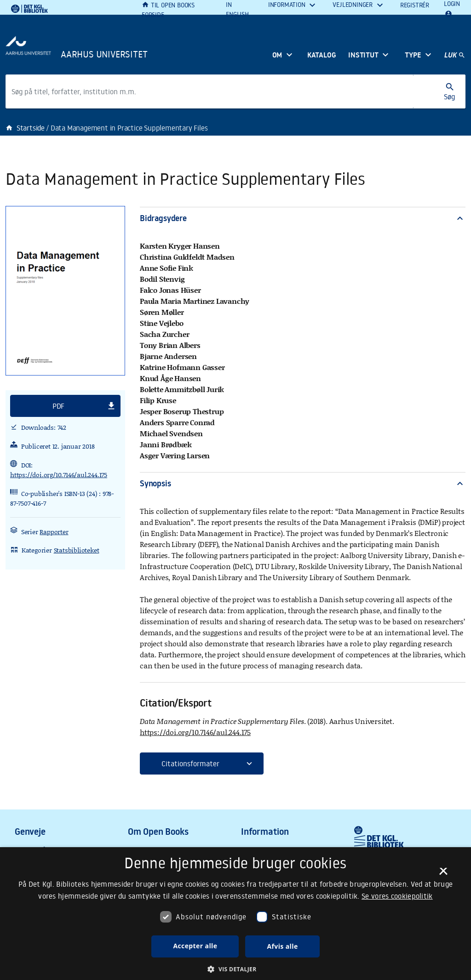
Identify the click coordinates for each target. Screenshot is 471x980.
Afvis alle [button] (282, 946)
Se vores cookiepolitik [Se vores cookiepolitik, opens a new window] (397, 896)
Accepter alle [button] (195, 946)
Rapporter (54, 532)
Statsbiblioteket (77, 550)
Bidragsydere (303, 218)
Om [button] (277, 55)
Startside (25, 128)
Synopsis (303, 483)
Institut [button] (363, 55)
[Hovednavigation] (455, 56)
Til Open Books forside (168, 10)
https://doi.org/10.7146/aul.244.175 (59, 475)
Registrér (415, 5)
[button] (65, 406)
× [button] (443, 874)
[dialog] (235, 914)
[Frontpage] (99, 51)
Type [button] (413, 55)
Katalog (322, 55)
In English (237, 9)
